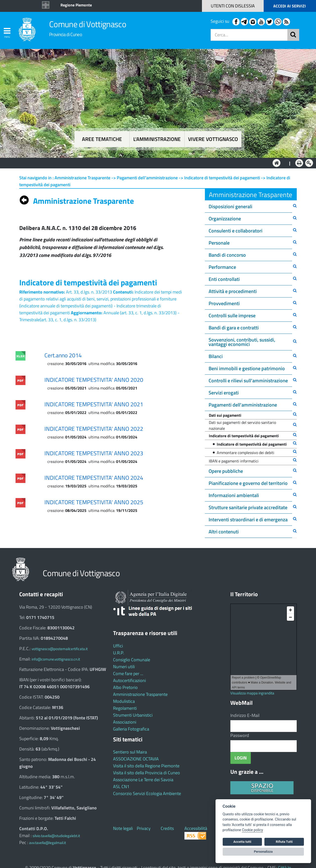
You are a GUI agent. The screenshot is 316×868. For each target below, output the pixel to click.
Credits (167, 828)
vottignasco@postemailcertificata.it (60, 649)
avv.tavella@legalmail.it (48, 843)
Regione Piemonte (76, 5)
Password (240, 735)
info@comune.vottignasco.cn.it (56, 659)
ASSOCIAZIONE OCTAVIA (136, 759)
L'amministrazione (157, 139)
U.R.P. (119, 653)
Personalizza (263, 852)
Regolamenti (125, 708)
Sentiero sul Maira (130, 752)
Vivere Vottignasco (213, 139)
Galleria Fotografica (131, 729)
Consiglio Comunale (132, 660)
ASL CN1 (121, 787)
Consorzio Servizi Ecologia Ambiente (147, 793)
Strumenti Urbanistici (133, 715)
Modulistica (124, 701)
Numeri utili (124, 667)
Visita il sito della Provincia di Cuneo (147, 773)
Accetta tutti (242, 842)
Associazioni (125, 722)
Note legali (123, 828)
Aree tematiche (102, 139)
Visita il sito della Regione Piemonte (146, 766)
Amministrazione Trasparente (140, 694)
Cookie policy (252, 830)
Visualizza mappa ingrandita (252, 693)
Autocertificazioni (129, 680)
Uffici (118, 646)
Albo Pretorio (125, 687)
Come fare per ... (128, 674)
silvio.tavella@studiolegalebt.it (56, 836)
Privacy (144, 828)
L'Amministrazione (154, 163)
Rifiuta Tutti (284, 842)
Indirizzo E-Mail (245, 715)
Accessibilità (196, 828)
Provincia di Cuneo (66, 34)
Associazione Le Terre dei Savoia (143, 780)
